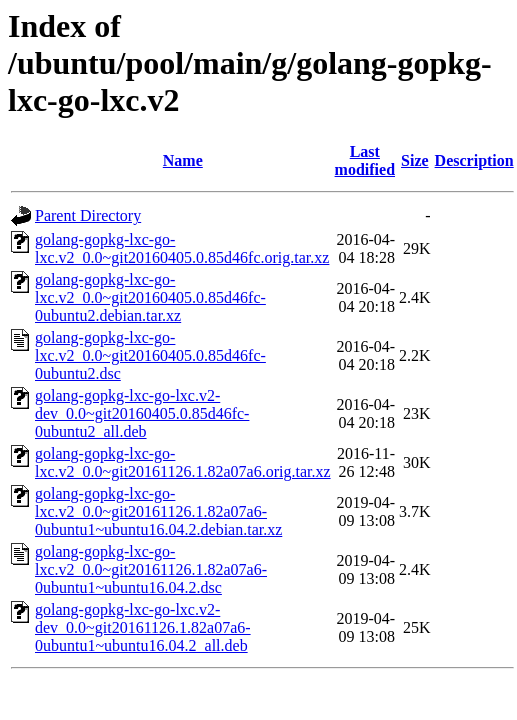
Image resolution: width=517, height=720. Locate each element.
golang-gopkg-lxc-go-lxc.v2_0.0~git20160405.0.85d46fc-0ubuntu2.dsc (150, 355)
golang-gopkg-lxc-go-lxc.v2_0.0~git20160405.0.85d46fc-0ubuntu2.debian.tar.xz (150, 297)
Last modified (365, 160)
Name (183, 160)
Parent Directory (88, 215)
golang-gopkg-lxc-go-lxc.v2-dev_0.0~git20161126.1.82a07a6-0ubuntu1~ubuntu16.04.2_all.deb (143, 627)
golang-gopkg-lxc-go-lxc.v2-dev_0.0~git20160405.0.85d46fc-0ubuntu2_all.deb (142, 413)
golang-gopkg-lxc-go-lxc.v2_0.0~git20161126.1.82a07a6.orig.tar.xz (183, 462)
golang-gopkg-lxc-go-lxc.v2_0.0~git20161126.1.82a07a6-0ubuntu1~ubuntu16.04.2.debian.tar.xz (158, 511)
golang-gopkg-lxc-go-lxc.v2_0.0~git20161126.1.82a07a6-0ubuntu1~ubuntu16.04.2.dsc (151, 569)
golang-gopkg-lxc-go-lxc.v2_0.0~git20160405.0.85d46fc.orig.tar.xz (182, 248)
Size (415, 160)
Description (474, 160)
